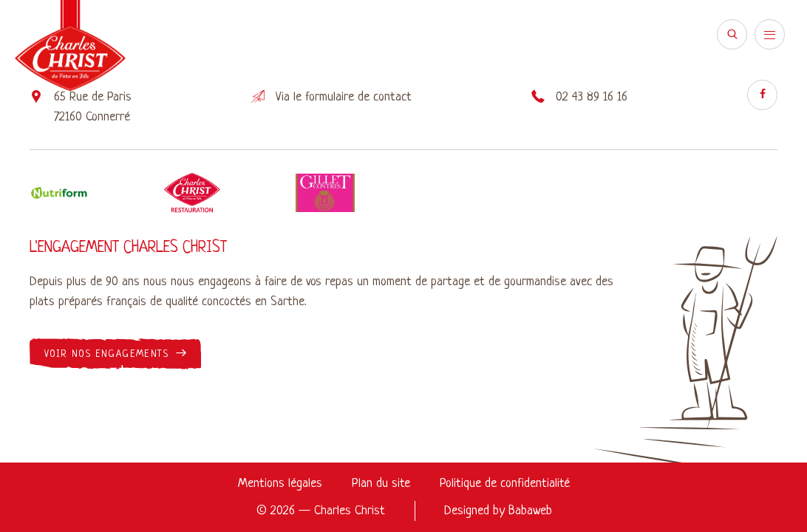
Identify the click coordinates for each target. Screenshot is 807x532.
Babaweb (530, 511)
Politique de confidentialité (505, 484)
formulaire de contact (358, 97)
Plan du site (381, 484)
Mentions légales (280, 484)
